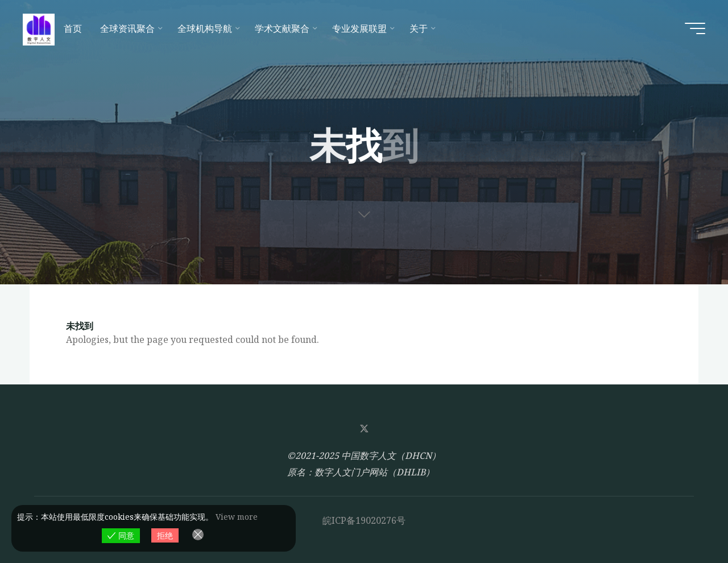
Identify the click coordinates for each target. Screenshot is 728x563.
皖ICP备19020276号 (364, 520)
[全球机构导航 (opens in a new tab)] (207, 28)
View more (237, 517)
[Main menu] (695, 28)
